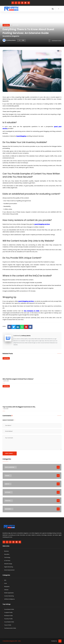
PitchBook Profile (8, 616)
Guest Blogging (21, 136)
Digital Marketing (9, 567)
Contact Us (54, 641)
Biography (7, 587)
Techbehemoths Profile (10, 628)
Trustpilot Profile (8, 612)
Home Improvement (9, 570)
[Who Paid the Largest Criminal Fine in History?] (32, 367)
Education (7, 554)
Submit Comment (10, 453)
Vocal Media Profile (9, 622)
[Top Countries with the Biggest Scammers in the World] (32, 395)
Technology (7, 557)
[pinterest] (29, 3)
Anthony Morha (26, 336)
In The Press (7, 561)
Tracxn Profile (8, 625)
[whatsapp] (16, 3)
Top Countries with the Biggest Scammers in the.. (19, 407)
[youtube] (25, 3)
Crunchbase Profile (9, 609)
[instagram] (19, 3)
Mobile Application (9, 593)
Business (6, 551)
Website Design (8, 564)
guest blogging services (42, 224)
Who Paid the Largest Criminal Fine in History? (18, 379)
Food (5, 583)
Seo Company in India (32, 311)
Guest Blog (6, 25)
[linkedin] (22, 3)
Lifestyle (6, 590)
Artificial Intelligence (9, 599)
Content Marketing (9, 596)
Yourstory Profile (8, 619)
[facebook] (13, 3)
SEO (5, 580)
